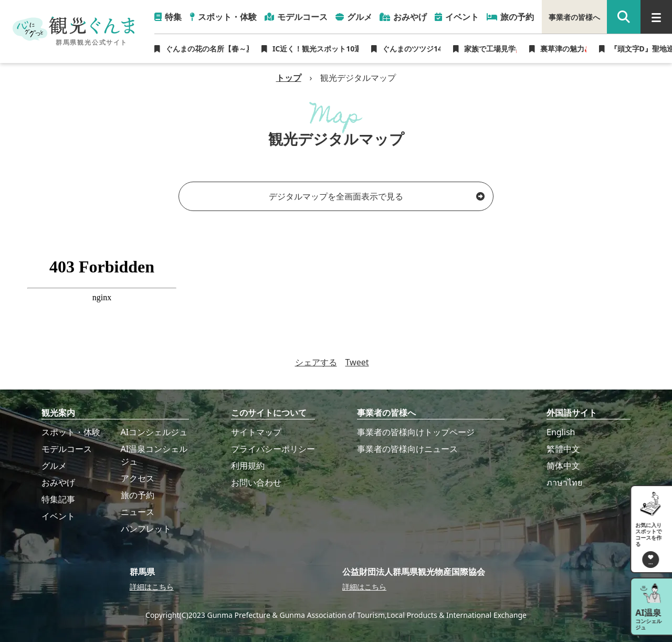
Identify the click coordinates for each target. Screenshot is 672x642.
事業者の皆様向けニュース (407, 449)
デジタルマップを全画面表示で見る (377, 196)
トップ (289, 78)
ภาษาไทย (564, 482)
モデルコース (67, 449)
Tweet (357, 362)
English (561, 432)
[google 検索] (624, 17)
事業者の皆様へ (574, 17)
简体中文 (563, 466)
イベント (58, 516)
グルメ (54, 466)
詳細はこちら (152, 587)
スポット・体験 (71, 432)
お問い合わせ (256, 482)
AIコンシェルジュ (154, 432)
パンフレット (146, 529)
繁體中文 (563, 449)
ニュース (138, 512)
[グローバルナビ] (656, 17)
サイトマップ (256, 432)
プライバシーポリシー (273, 449)
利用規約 (248, 466)
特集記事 (58, 499)
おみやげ (58, 482)
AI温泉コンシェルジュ (154, 455)
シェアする (316, 362)
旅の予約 (138, 495)
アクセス (138, 478)
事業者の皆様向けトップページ (416, 432)
